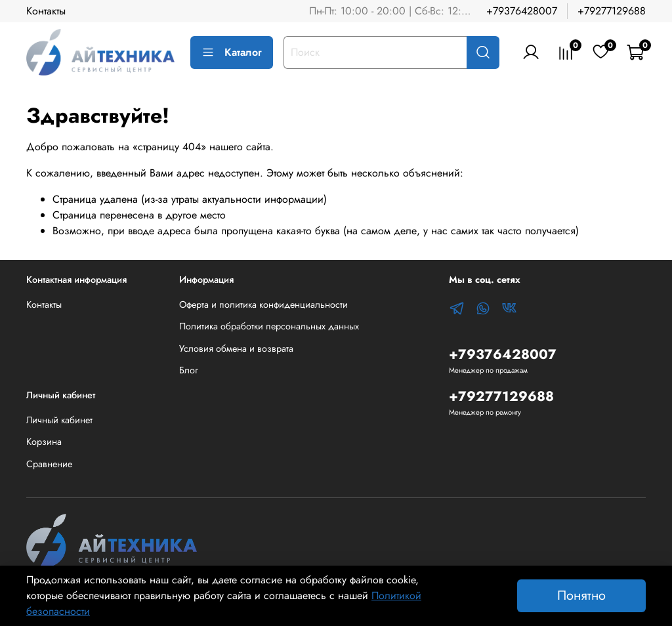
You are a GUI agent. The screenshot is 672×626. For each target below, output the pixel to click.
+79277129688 (612, 11)
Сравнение (49, 464)
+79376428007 (522, 11)
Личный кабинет (59, 420)
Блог (189, 370)
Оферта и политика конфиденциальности (263, 304)
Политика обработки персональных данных (269, 326)
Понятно (581, 595)
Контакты (46, 11)
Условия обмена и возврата (236, 348)
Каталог (232, 52)
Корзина (44, 442)
